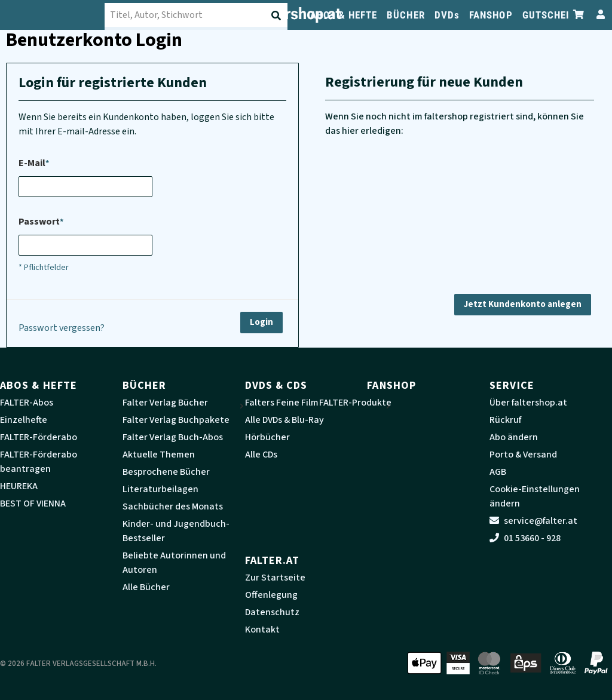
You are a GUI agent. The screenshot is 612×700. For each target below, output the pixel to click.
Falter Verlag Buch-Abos (173, 437)
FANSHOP (491, 15)
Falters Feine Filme (284, 403)
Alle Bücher (146, 587)
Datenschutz (272, 612)
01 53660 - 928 (525, 538)
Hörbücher (267, 437)
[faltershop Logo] (60, 15)
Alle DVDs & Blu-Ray (284, 420)
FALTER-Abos (27, 403)
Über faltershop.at (528, 403)
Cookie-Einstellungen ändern (535, 496)
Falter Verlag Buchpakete (176, 420)
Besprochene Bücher (166, 472)
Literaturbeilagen (160, 489)
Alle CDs (261, 455)
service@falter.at (533, 521)
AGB (498, 472)
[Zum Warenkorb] (579, 15)
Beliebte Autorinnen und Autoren (174, 563)
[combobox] (204, 15)
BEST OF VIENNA (33, 503)
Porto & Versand (523, 455)
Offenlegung (271, 595)
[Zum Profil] (598, 15)
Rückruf (505, 420)
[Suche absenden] (277, 16)
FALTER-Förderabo (39, 437)
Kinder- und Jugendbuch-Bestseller (176, 531)
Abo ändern (514, 437)
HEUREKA (19, 486)
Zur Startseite (275, 578)
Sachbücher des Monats (173, 506)
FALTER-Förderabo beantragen (39, 462)
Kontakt (262, 630)
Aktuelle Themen (159, 455)
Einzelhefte (24, 420)
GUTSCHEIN (550, 15)
